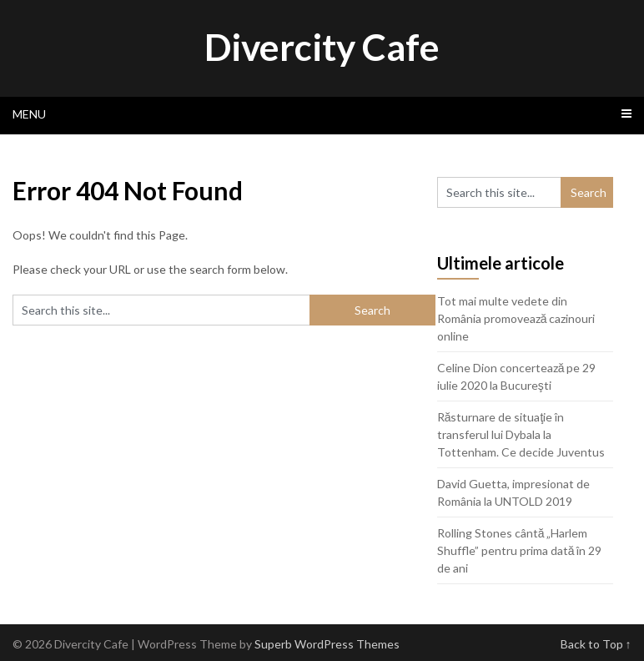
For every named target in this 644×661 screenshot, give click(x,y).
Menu (29, 114)
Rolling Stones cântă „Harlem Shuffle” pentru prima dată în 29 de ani (520, 550)
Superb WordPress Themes (327, 644)
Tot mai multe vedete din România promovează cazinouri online (516, 318)
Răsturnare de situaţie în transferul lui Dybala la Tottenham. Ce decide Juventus (521, 434)
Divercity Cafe (322, 47)
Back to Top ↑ (596, 644)
